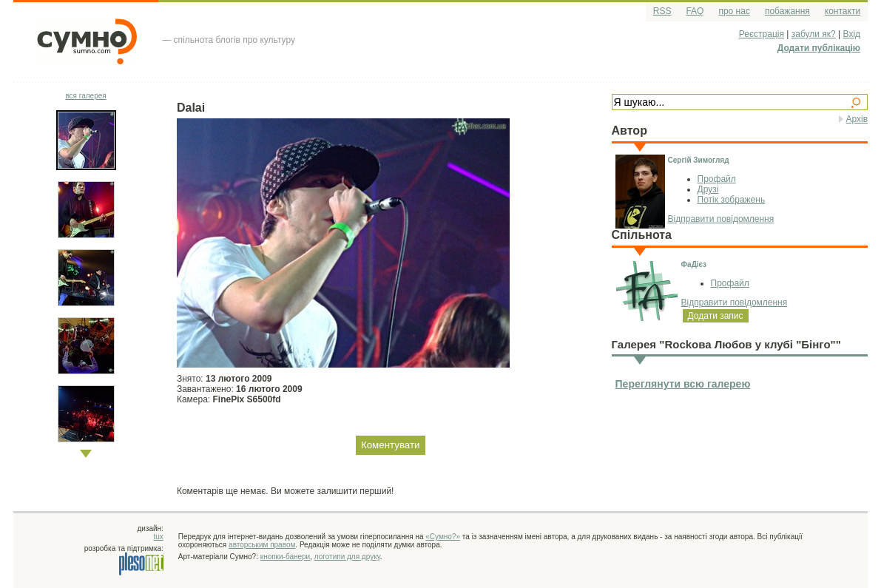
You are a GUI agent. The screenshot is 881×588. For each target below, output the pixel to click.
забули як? (814, 34)
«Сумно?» (443, 537)
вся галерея (85, 96)
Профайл (717, 179)
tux (159, 537)
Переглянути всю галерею (683, 384)
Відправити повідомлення (721, 219)
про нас (734, 11)
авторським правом (262, 545)
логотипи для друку (347, 557)
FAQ (695, 11)
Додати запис (716, 316)
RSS (662, 11)
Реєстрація (762, 34)
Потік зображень (732, 200)
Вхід (852, 34)
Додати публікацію (819, 48)
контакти (843, 11)
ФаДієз (694, 264)
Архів (857, 119)
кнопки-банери (285, 557)
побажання (787, 11)
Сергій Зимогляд (699, 160)
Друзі (708, 189)
